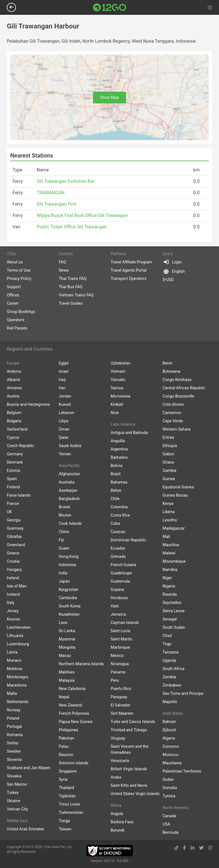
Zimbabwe (172, 685)
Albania (14, 380)
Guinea (169, 479)
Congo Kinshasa (177, 380)
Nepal (64, 697)
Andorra (14, 371)
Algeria (169, 738)
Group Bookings (21, 312)
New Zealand (70, 705)
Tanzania (171, 652)
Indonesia (67, 565)
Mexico (117, 656)
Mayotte (170, 702)
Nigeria (169, 586)
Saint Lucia (120, 631)
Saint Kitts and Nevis (129, 785)
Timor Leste (69, 804)
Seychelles (172, 603)
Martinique (120, 647)
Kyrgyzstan (68, 589)
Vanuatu (118, 380)
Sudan (168, 779)
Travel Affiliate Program (131, 262)
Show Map (109, 97)
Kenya (168, 503)
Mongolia (67, 647)
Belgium (14, 413)
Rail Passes (17, 328)
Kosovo (13, 619)
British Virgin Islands (129, 769)
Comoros (171, 746)
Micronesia (120, 396)
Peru (115, 680)
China (64, 532)
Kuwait (65, 404)
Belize (116, 490)
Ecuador (118, 548)
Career (13, 303)
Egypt (64, 363)
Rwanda (170, 594)
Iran (62, 388)
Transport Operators (128, 279)
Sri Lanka (67, 631)
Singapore (68, 771)
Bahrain (169, 722)
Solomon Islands (74, 763)
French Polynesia (74, 713)
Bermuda (171, 832)
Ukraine (14, 801)
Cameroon (172, 413)
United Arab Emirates (26, 829)
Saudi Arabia (70, 446)
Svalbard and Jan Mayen (29, 768)
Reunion (66, 755)
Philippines (68, 730)
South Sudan (174, 627)
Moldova (15, 669)
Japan (64, 581)
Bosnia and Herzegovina (28, 404)
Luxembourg (18, 644)
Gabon (168, 454)
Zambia (169, 677)
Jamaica (118, 614)
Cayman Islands (125, 623)
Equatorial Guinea (178, 487)
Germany (15, 454)
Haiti (115, 606)
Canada (169, 816)
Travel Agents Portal (129, 270)
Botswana (171, 371)
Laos (63, 623)
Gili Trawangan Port (56, 204)
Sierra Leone (174, 611)
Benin (168, 363)
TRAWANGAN (50, 193)
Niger (167, 578)
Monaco (14, 660)
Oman (64, 429)
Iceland (13, 594)
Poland (13, 718)
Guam (64, 548)
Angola (117, 814)
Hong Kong (69, 556)
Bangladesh (69, 499)
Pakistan (66, 738)
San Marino (17, 784)
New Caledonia (72, 689)
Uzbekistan (120, 363)
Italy (11, 603)
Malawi (169, 553)
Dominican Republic (128, 540)
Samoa (117, 388)
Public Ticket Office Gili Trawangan (72, 227)
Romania (15, 735)
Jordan (65, 396)
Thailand (66, 788)
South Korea (70, 606)
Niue (115, 413)
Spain (12, 479)
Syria (63, 779)
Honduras (119, 598)
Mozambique (174, 561)
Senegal (170, 619)
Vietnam (118, 371)
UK (9, 512)
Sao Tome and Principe (183, 693)
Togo (167, 644)
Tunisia (169, 796)
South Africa (174, 669)
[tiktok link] (177, 848)
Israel (64, 371)
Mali (166, 537)
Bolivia (116, 466)
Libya (63, 421)
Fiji (61, 540)
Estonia (13, 470)
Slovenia (14, 759)
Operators (16, 320)
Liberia (169, 512)
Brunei (64, 507)
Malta (12, 693)
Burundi (117, 830)
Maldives (67, 672)
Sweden (14, 751)
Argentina (119, 449)
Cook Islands (70, 523)
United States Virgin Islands (135, 794)
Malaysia (67, 680)
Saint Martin (121, 639)
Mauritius (171, 545)
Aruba (116, 777)
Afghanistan (69, 474)
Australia (67, 482)
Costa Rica (120, 515)
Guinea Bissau (175, 495)
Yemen (65, 454)
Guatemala (120, 581)
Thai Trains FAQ (73, 279)
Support (14, 287)
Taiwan (65, 829)
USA (166, 824)
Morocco (170, 755)
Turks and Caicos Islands (133, 722)
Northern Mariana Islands (81, 664)
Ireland (13, 578)
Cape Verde (173, 421)
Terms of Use (19, 270)
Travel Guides (71, 303)
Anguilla (118, 441)
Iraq (62, 380)
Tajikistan (67, 796)
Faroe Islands (19, 495)
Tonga (64, 821)
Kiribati (117, 404)
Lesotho (170, 520)
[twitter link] (201, 848)
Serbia (12, 743)
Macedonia (17, 685)
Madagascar (174, 528)
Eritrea (168, 437)
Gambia (169, 470)
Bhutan (65, 515)
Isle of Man (17, 586)
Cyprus (13, 437)
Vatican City (17, 809)
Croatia (13, 561)
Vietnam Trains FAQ (76, 295)
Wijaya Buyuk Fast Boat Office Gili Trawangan (82, 215)
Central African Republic (184, 388)
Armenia (14, 388)
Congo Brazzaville (178, 396)
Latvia (12, 652)
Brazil (116, 474)
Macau (65, 656)
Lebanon (66, 413)
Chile (115, 499)
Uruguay (118, 738)
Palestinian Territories (182, 771)
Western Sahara (177, 429)
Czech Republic (21, 446)
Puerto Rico (121, 689)
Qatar (64, 437)
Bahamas (119, 482)
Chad (167, 636)
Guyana (117, 589)
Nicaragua (120, 664)
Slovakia (14, 776)
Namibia (170, 570)
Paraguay (119, 697)
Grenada (118, 556)
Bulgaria (14, 421)
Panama (118, 672)
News (64, 270)
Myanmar (67, 639)
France (13, 503)
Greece (13, 553)
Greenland (16, 545)
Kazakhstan (69, 614)
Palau (64, 746)
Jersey (13, 611)
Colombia (119, 507)
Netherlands (18, 702)
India (63, 573)
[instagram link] (210, 848)
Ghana (168, 462)
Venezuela (120, 761)
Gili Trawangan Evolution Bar (65, 181)
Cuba (115, 523)
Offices (13, 295)
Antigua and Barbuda (129, 433)
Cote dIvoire (173, 404)
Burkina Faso (122, 822)
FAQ (62, 262)
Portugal (14, 726)
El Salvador (120, 705)
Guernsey (15, 528)
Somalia (170, 788)
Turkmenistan (71, 812)
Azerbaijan (68, 490)
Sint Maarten (122, 713)
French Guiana (123, 565)
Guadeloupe (121, 573)
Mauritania (172, 763)
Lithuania (15, 636)
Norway (14, 710)
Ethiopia (170, 446)
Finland (13, 487)
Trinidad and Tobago (129, 730)
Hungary (14, 570)
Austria (13, 396)
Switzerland (17, 429)
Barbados (119, 457)
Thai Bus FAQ (71, 287)
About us (15, 262)
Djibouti (169, 730)
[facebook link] (184, 848)
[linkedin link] (192, 848)
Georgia (14, 520)
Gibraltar (14, 537)
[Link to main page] (110, 7)
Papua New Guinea (76, 722)
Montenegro (18, 677)
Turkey (13, 793)
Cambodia (68, 598)
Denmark (15, 462)
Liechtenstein (19, 627)
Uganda (169, 660)
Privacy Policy (19, 279)
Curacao (118, 532)
